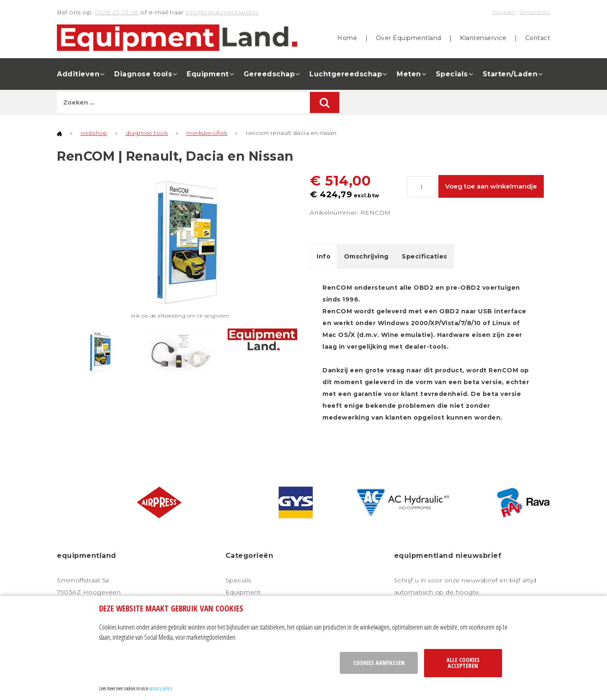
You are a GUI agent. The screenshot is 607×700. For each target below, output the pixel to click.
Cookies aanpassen (379, 663)
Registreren (535, 12)
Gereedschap (269, 74)
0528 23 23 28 (117, 12)
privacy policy (161, 688)
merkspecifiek (207, 133)
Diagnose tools (143, 74)
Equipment (208, 74)
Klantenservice (483, 38)
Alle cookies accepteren (463, 663)
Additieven (78, 74)
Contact (538, 38)
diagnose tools (147, 133)
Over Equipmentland (409, 38)
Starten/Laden (510, 74)
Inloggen (504, 12)
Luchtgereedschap (346, 74)
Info (324, 256)
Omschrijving (366, 256)
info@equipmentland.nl (222, 12)
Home (347, 38)
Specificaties (424, 256)
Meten (409, 74)
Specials (452, 74)
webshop (94, 133)
